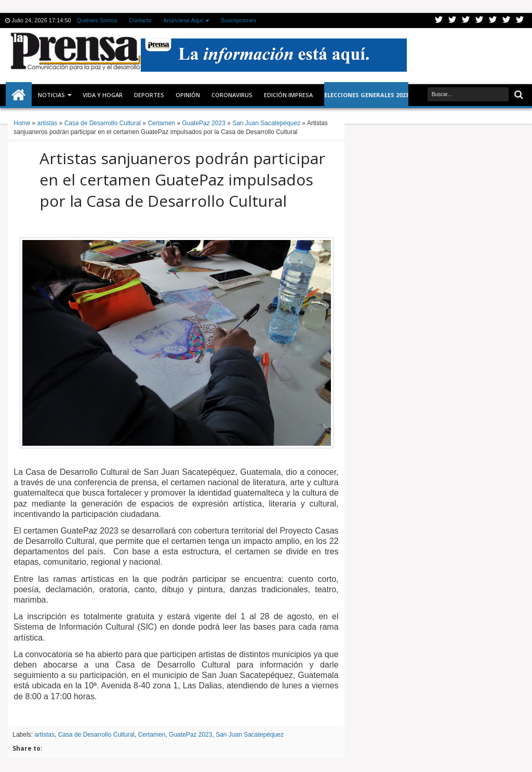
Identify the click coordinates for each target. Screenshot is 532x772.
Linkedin (493, 21)
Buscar (518, 95)
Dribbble (507, 21)
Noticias (51, 95)
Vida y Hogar (103, 95)
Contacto (140, 20)
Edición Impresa (288, 95)
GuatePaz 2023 (190, 735)
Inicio (19, 95)
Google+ (466, 21)
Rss (480, 21)
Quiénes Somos (97, 20)
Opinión (188, 95)
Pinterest (520, 21)
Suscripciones (238, 20)
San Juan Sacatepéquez (250, 735)
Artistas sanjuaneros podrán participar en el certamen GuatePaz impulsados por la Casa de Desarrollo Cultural (182, 179)
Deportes (149, 95)
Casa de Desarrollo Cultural (96, 735)
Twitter (439, 21)
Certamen (152, 735)
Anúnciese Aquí (183, 20)
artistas (44, 735)
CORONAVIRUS (232, 95)
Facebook (453, 21)
